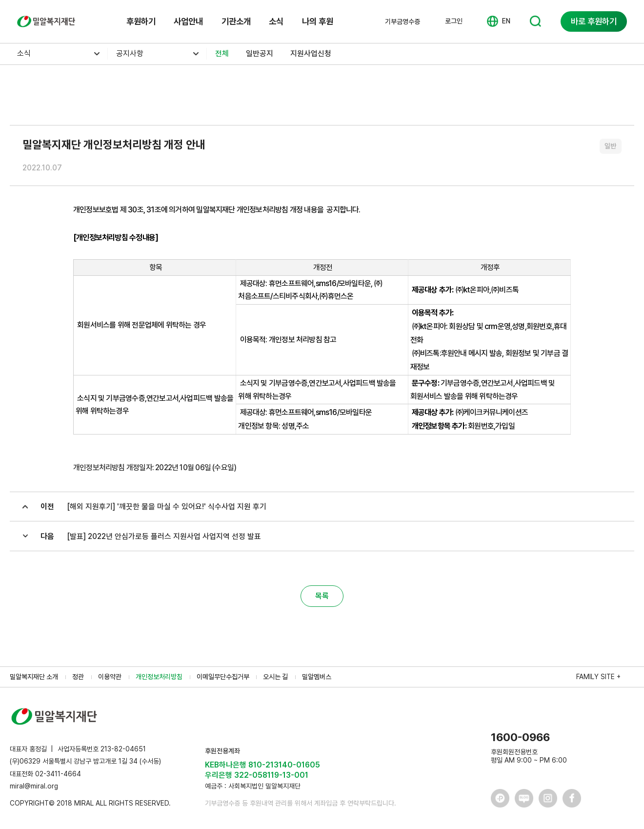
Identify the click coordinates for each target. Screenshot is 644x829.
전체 (222, 53)
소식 (276, 21)
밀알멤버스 (317, 677)
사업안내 (188, 21)
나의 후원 (318, 21)
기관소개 (236, 21)
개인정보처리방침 (159, 677)
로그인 (454, 21)
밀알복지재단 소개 (34, 677)
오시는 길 (275, 677)
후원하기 (141, 21)
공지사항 (130, 53)
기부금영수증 (402, 21)
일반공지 (260, 53)
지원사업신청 (311, 53)
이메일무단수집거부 (223, 677)
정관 (78, 677)
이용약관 (110, 677)
